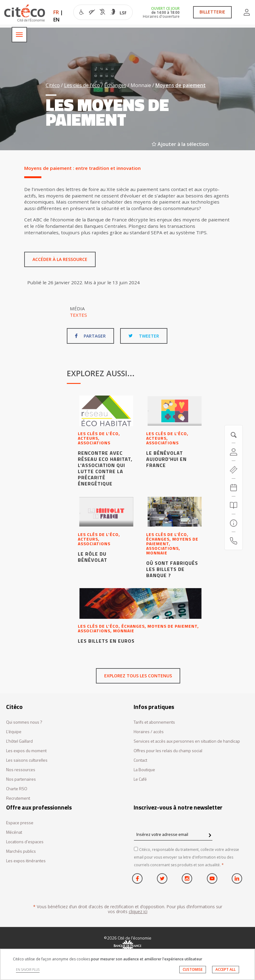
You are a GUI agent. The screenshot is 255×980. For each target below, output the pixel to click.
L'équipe (14, 732)
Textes (78, 315)
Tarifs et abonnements (154, 722)
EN (56, 20)
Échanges (115, 85)
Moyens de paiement (181, 85)
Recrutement (18, 798)
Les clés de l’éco (82, 85)
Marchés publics (21, 851)
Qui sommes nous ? (24, 722)
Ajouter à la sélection (180, 144)
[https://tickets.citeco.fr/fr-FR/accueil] (234, 470)
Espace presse (20, 823)
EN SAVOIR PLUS (28, 970)
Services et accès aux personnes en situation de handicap (187, 741)
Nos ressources (21, 770)
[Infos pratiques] (234, 523)
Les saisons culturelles (27, 760)
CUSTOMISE (193, 969)
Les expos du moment (26, 751)
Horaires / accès (149, 732)
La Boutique (144, 770)
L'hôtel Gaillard (19, 741)
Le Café (140, 779)
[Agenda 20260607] (234, 488)
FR (56, 12)
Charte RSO (17, 789)
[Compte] (234, 452)
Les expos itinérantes (26, 861)
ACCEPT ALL (226, 969)
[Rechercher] (234, 505)
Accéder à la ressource (60, 259)
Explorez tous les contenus (138, 676)
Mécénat (14, 832)
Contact (140, 760)
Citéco (53, 85)
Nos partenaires (21, 779)
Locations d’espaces (25, 842)
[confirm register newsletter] (210, 836)
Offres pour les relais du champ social (168, 751)
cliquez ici (138, 911)
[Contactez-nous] (234, 541)
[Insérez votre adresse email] (173, 835)
